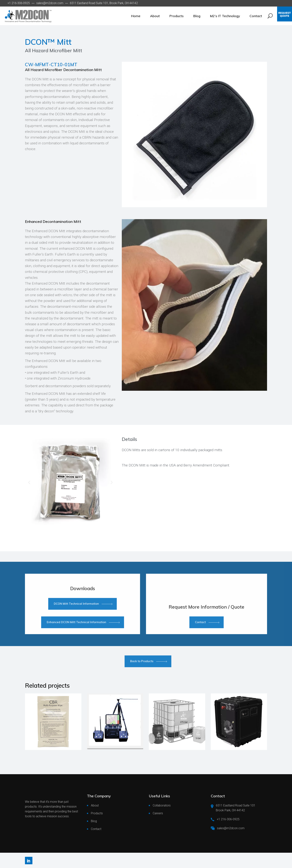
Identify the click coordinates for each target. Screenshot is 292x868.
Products (97, 813)
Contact (96, 829)
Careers (158, 813)
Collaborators (162, 805)
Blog (94, 821)
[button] (29, 482)
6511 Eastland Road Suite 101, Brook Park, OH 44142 (104, 3)
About (95, 805)
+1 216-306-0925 (19, 3)
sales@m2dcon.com (50, 3)
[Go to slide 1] (62, 525)
